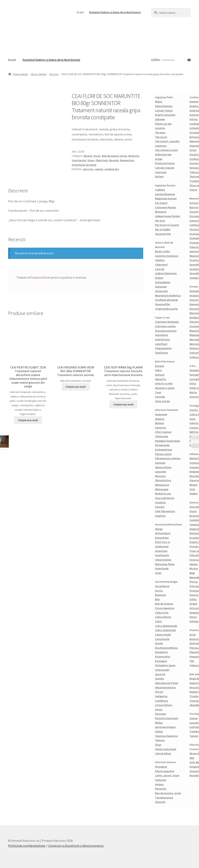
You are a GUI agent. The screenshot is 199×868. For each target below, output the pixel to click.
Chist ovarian (163, 432)
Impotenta (162, 335)
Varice (193, 190)
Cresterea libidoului (167, 322)
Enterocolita (163, 657)
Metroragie (162, 489)
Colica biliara (163, 617)
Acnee (159, 159)
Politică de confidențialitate (27, 846)
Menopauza (162, 485)
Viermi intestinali (166, 749)
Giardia (160, 679)
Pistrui (194, 582)
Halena (159, 784)
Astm (193, 635)
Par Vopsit (161, 203)
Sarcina (160, 507)
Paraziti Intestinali (167, 718)
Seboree (160, 119)
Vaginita (160, 516)
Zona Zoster (162, 401)
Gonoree (160, 463)
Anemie (194, 102)
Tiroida (194, 696)
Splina (159, 731)
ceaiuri (99, 169)
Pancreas (161, 714)
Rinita (193, 392)
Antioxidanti (163, 533)
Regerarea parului (166, 198)
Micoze (194, 568)
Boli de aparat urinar (115, 156)
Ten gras (160, 132)
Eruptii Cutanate (165, 115)
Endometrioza (164, 450)
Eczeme (194, 538)
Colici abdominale (166, 626)
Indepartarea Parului (168, 216)
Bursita (194, 207)
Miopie (193, 485)
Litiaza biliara (164, 705)
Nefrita (194, 432)
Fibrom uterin (163, 454)
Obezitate (102, 160)
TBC (192, 661)
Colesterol (161, 265)
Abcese (54, 74)
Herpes (194, 564)
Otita (193, 383)
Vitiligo (194, 621)
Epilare (159, 176)
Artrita (194, 119)
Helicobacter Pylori (167, 683)
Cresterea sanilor (165, 326)
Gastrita (160, 674)
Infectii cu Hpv (164, 383)
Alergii (159, 529)
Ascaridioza (162, 586)
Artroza (194, 203)
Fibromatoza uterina (168, 458)
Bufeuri (160, 423)
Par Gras (160, 221)
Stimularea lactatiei (84, 165)
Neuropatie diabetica (168, 295)
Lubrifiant (161, 344)
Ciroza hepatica (165, 608)
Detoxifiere (162, 538)
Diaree (159, 643)
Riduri (159, 102)
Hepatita (161, 379)
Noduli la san (163, 494)
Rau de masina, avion (168, 793)
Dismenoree (162, 445)
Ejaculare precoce (166, 331)
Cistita (194, 410)
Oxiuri (159, 709)
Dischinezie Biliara (166, 648)
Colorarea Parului (166, 207)
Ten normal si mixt (166, 150)
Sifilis (193, 599)
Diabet (159, 278)
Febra (158, 370)
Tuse (158, 392)
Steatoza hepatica (166, 736)
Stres (158, 573)
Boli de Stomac (164, 604)
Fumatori (161, 780)
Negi (192, 573)
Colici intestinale (165, 630)
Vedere (194, 494)
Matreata (161, 212)
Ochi (192, 489)
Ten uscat (161, 137)
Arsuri (97, 156)
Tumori (194, 736)
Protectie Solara (165, 163)
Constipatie (79, 160)
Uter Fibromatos (165, 511)
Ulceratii (160, 802)
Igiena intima (163, 467)
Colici (158, 621)
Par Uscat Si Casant (167, 225)
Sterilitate (161, 353)
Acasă (80, 12)
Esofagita (161, 661)
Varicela (160, 397)
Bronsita (134, 156)
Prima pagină (20, 74)
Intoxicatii (161, 291)
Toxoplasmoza (164, 798)
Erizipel (160, 366)
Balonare (161, 595)
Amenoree (161, 414)
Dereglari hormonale (168, 441)
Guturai (160, 375)
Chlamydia (162, 436)
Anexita (160, 419)
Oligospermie (163, 348)
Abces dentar (39, 74)
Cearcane (161, 172)
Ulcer (158, 745)
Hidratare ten (163, 154)
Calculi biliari (163, 753)
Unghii (193, 604)
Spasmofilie (162, 304)
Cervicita (161, 428)
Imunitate (161, 551)
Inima (193, 150)
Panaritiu (161, 789)
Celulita (160, 260)
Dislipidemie (163, 282)
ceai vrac (88, 169)
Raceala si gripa (165, 388)
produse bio (112, 169)
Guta (192, 419)
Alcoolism (161, 767)
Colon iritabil (163, 635)
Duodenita (161, 652)
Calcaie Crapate (165, 168)
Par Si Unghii (163, 229)
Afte (192, 758)
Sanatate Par (163, 234)
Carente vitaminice (167, 256)
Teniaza (160, 740)
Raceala (114, 160)
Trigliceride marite (166, 309)
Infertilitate (162, 339)
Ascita (159, 591)
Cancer (194, 718)
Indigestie (161, 696)
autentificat (42, 277)
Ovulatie (160, 502)
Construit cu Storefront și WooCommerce (76, 846)
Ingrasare (161, 287)
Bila (157, 599)
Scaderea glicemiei (167, 300)
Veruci (193, 617)
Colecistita (162, 613)
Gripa (91, 160)
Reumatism (127, 160)
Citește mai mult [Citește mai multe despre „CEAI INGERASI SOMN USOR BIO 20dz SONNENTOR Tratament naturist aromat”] (76, 387)
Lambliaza (161, 701)
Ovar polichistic (165, 498)
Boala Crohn (162, 251)
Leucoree (161, 472)
